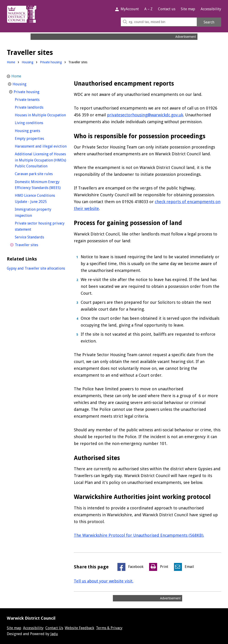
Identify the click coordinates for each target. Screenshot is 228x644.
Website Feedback (79, 628)
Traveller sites (35, 244)
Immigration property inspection (33, 212)
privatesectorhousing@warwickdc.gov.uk (145, 115)
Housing (27, 62)
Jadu (54, 634)
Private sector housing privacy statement (40, 226)
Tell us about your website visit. (104, 581)
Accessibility (211, 9)
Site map (188, 9)
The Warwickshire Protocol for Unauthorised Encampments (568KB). (139, 535)
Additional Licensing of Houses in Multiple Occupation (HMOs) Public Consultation (40, 160)
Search (209, 22)
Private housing (51, 62)
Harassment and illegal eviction (41, 146)
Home (11, 62)
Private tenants (36, 99)
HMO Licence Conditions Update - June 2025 (39, 199)
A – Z (148, 9)
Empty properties (38, 138)
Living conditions (37, 122)
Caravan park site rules (41, 173)
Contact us (167, 9)
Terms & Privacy (109, 628)
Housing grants (36, 130)
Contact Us (54, 628)
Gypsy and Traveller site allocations (36, 268)
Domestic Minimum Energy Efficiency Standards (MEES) (41, 185)
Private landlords (38, 107)
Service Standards (38, 237)
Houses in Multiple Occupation (41, 115)
